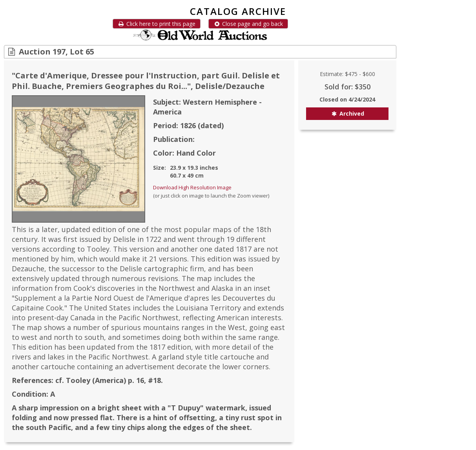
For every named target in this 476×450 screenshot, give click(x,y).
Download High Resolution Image (192, 187)
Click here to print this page (157, 24)
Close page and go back (248, 24)
